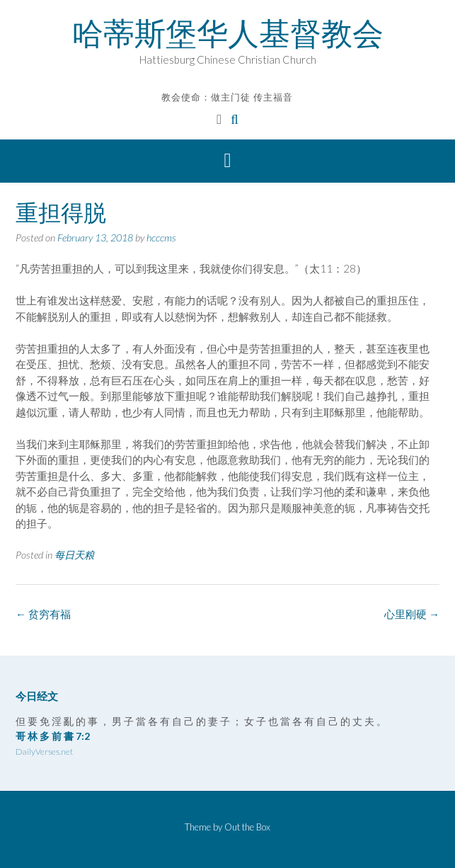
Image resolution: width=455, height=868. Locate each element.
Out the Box (247, 827)
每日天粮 (74, 555)
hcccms (161, 238)
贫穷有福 (43, 614)
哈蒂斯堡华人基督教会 (228, 33)
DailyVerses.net (44, 752)
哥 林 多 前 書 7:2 (53, 736)
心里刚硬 (412, 614)
